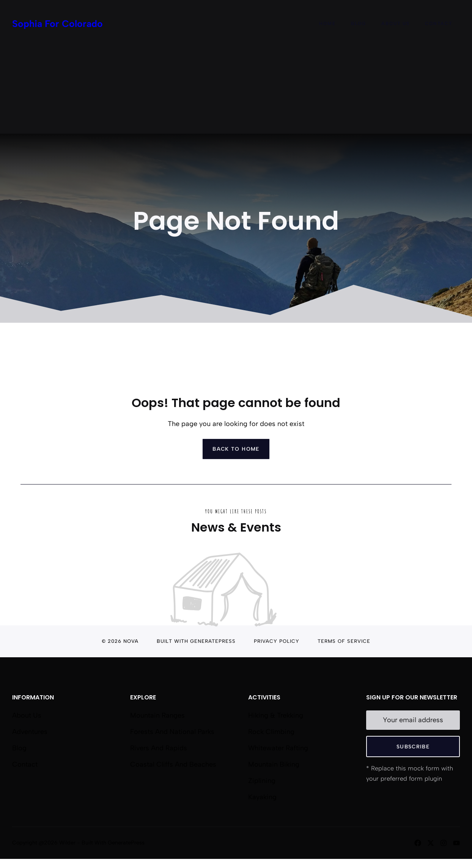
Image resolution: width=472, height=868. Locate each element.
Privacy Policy (277, 641)
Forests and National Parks (172, 732)
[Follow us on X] (431, 843)
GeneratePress (213, 641)
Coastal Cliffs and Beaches (173, 764)
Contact (439, 24)
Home (327, 24)
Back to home (236, 449)
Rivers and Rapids (159, 748)
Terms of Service (344, 641)
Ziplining (262, 781)
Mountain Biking (274, 764)
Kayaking (262, 797)
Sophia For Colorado (57, 24)
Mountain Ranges (157, 715)
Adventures (30, 732)
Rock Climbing (271, 732)
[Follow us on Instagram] (444, 843)
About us (27, 715)
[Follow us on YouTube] (456, 843)
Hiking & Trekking (276, 715)
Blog (359, 24)
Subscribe (413, 746)
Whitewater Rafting (278, 748)
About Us (396, 24)
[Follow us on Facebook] (418, 843)
